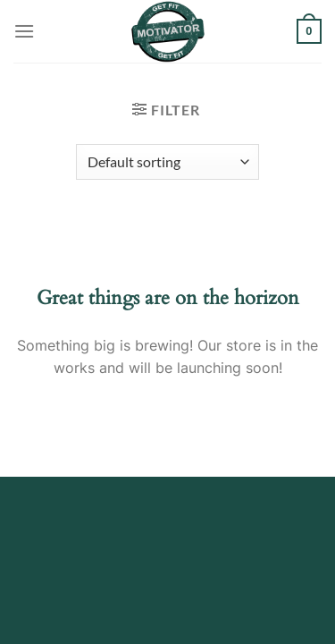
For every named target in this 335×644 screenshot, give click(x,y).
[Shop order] (167, 162)
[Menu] (24, 31)
